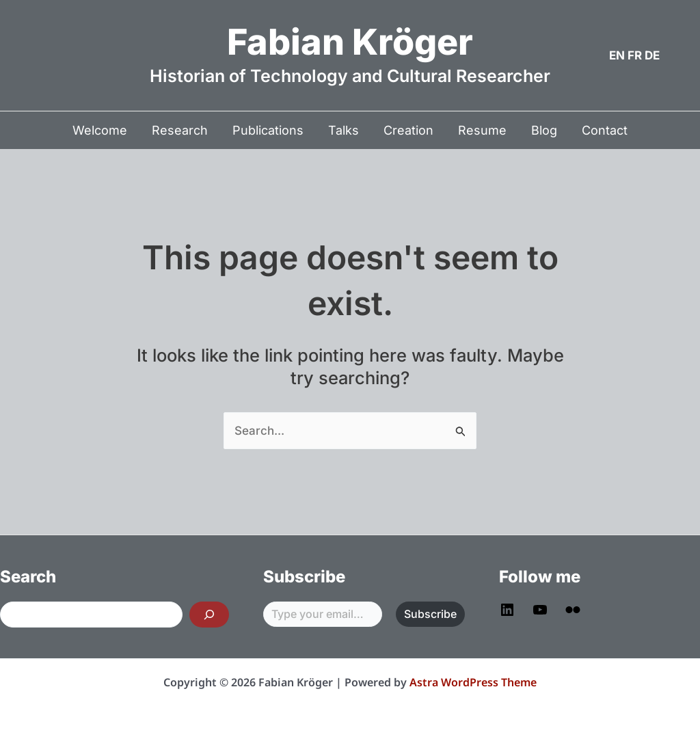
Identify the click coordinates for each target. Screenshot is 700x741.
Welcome (100, 130)
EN (617, 55)
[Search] (209, 615)
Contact (605, 130)
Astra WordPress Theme (473, 682)
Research (180, 130)
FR (635, 55)
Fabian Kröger (350, 42)
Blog (544, 130)
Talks (344, 130)
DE (652, 55)
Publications (268, 130)
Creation (408, 130)
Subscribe (430, 614)
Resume (482, 130)
